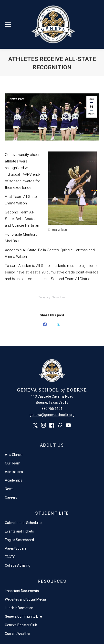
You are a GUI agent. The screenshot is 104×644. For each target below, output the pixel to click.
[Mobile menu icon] (8, 25)
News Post (17, 99)
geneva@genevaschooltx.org (52, 415)
